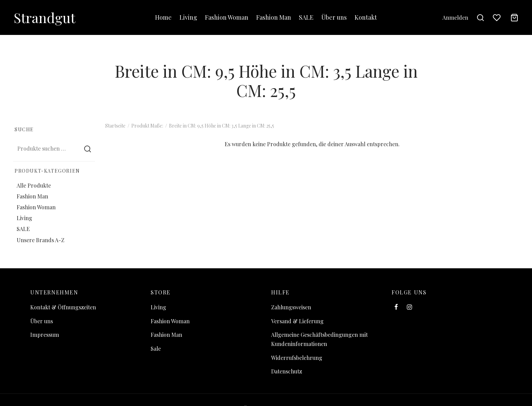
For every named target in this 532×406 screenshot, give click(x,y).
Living (188, 17)
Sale (156, 349)
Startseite (115, 126)
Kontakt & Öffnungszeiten (63, 307)
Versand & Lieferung (297, 321)
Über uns (334, 17)
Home (163, 17)
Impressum (45, 335)
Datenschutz (287, 371)
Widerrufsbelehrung (297, 358)
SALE (306, 17)
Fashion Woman (227, 17)
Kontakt (366, 17)
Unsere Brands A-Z (41, 240)
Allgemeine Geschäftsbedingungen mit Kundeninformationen (319, 339)
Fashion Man (274, 17)
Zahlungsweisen (291, 307)
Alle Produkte (34, 185)
